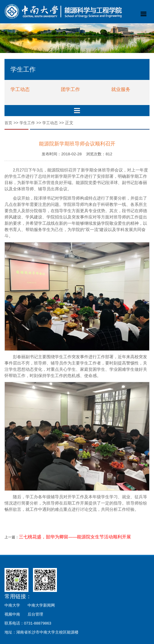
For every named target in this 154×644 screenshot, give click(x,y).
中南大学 (12, 605)
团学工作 (70, 89)
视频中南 (12, 614)
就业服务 (121, 89)
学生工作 (27, 123)
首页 (8, 123)
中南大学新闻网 (41, 605)
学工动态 (20, 89)
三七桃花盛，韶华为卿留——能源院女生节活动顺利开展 (75, 537)
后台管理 (35, 614)
